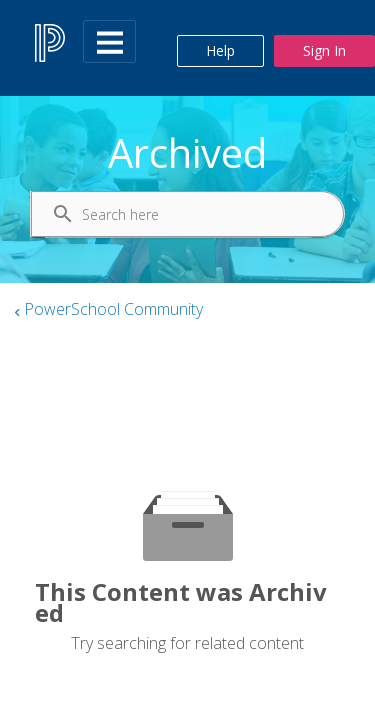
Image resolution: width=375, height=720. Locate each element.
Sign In (324, 50)
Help (220, 50)
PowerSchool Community (113, 309)
